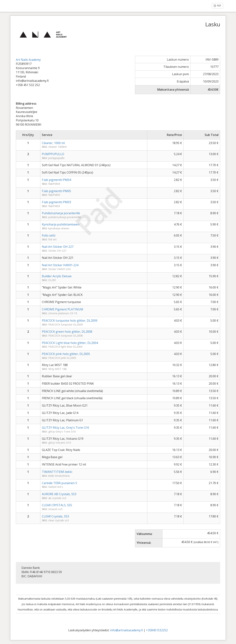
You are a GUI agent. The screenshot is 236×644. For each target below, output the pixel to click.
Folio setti (49, 235)
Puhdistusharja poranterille (61, 213)
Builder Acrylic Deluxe (57, 276)
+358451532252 (157, 630)
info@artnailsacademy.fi (126, 630)
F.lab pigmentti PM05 (56, 191)
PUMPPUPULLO (53, 154)
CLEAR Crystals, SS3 (55, 516)
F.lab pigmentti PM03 (56, 202)
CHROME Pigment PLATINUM (63, 309)
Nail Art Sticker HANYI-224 (60, 265)
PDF (217, 6)
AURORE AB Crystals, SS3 (59, 494)
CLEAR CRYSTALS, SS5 (57, 505)
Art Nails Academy (28, 60)
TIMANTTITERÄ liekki (57, 472)
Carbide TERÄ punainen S (59, 483)
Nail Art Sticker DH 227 (58, 247)
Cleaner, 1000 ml (53, 143)
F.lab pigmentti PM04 (56, 180)
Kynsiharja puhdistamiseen (61, 224)
